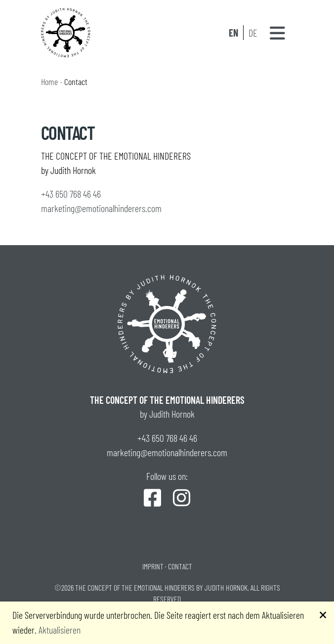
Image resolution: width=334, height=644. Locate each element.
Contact (180, 566)
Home (49, 82)
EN (233, 33)
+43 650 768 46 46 (71, 194)
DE (253, 33)
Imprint (153, 566)
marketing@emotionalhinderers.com (101, 208)
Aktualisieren (60, 630)
